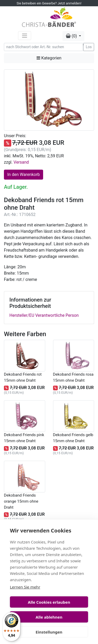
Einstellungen (49, 632)
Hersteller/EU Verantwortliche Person (44, 315)
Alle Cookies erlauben (49, 602)
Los (89, 47)
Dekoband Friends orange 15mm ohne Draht (21, 501)
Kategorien (49, 58)
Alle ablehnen (49, 617)
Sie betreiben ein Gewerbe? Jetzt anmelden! (49, 3)
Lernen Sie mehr (25, 587)
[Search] (43, 47)
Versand (21, 162)
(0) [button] (72, 36)
